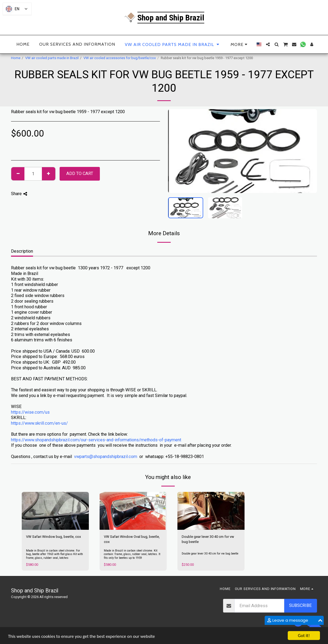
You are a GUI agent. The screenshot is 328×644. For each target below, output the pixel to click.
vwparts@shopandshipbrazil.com (106, 457)
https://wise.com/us (30, 412)
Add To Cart (80, 173)
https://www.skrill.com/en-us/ (39, 423)
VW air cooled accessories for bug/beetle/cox (120, 58)
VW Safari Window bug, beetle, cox (54, 537)
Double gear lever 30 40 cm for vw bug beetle (208, 539)
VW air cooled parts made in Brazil (52, 58)
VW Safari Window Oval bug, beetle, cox (132, 539)
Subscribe (300, 605)
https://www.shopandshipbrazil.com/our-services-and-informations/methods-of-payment (96, 440)
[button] (268, 44)
